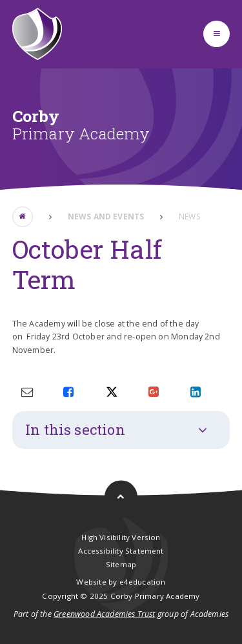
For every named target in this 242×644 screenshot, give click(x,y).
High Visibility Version (121, 537)
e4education (143, 582)
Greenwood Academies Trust (105, 614)
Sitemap (121, 564)
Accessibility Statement (121, 551)
